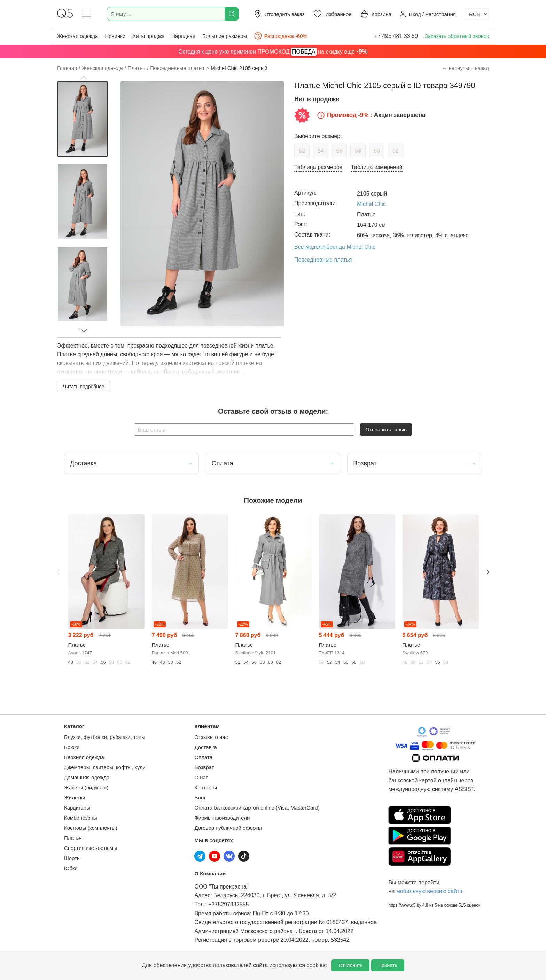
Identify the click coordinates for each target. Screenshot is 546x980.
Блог (200, 798)
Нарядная (183, 36)
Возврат (204, 767)
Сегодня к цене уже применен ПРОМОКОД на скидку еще (273, 52)
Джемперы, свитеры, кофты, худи (105, 767)
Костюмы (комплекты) (91, 828)
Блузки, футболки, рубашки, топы (105, 737)
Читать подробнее (84, 387)
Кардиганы (77, 808)
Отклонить (350, 965)
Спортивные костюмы (91, 848)
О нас (201, 777)
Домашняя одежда (87, 777)
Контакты (206, 787)
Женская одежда (77, 36)
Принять (388, 965)
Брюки (72, 747)
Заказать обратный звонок (457, 36)
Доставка (205, 747)
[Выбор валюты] (477, 14)
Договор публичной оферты (228, 828)
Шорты (72, 858)
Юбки (71, 868)
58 (358, 151)
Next (488, 572)
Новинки (115, 36)
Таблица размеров (318, 167)
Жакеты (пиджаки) (86, 787)
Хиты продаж (148, 36)
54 (321, 151)
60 (377, 151)
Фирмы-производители (222, 818)
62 (396, 151)
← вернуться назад (466, 68)
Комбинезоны (81, 818)
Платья (73, 838)
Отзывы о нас (211, 737)
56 (340, 151)
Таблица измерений (377, 167)
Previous (58, 572)
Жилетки (75, 798)
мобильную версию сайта (429, 891)
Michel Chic (371, 204)
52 (302, 151)
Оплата (203, 757)
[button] (84, 78)
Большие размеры (225, 36)
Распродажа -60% (280, 36)
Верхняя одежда (84, 757)
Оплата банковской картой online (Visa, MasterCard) (257, 808)
